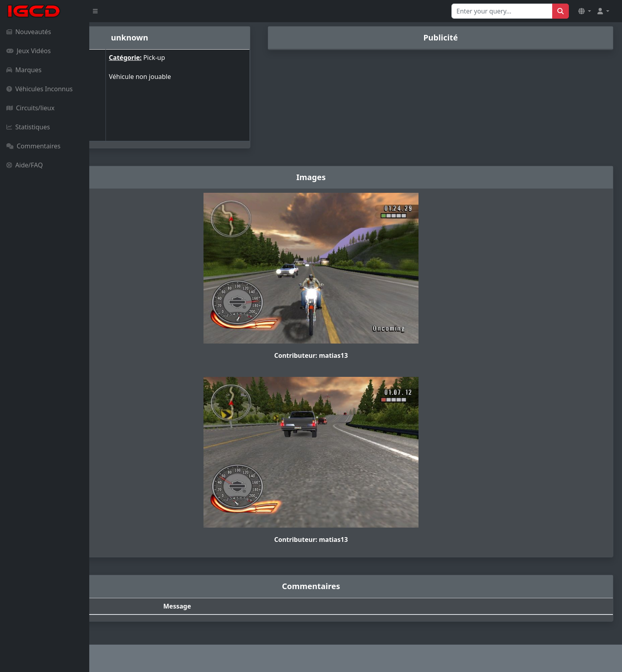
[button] (585, 11)
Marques (24, 70)
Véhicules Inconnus (39, 89)
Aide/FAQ (25, 165)
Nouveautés (29, 32)
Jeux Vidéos (29, 51)
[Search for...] (502, 11)
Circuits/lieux (30, 108)
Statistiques (28, 127)
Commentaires (33, 146)
